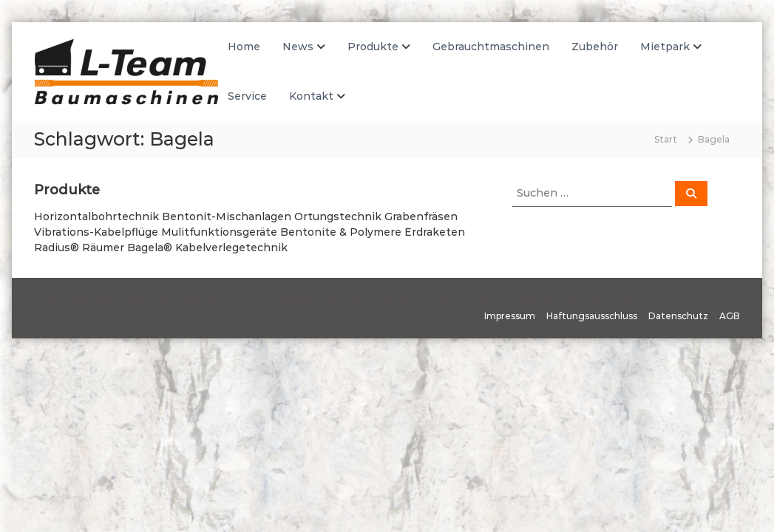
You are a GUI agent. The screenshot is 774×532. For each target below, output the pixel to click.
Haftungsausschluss (592, 316)
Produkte (373, 47)
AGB (730, 316)
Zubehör (595, 47)
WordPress (610, 300)
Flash (422, 300)
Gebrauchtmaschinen (491, 47)
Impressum (510, 316)
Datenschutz (678, 316)
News (298, 47)
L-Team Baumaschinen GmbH (187, 300)
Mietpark (665, 47)
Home (244, 47)
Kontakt (311, 96)
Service (247, 96)
